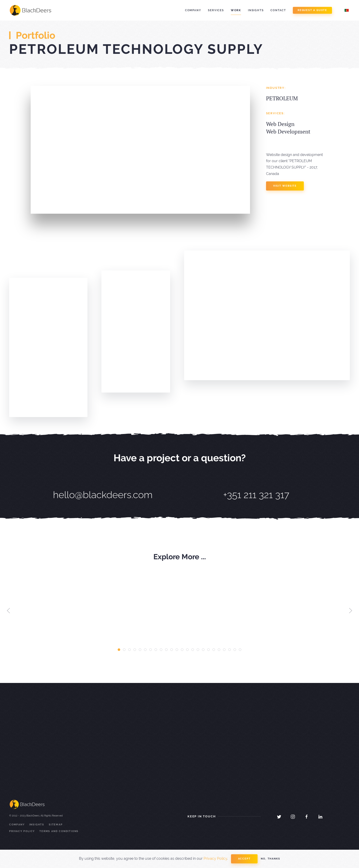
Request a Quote (312, 10)
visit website (285, 186)
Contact (278, 10)
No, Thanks (270, 859)
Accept (244, 859)
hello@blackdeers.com (103, 495)
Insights (256, 10)
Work (236, 10)
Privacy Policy (22, 831)
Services (216, 10)
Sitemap (56, 825)
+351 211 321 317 (256, 495)
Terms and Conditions (59, 831)
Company (193, 10)
